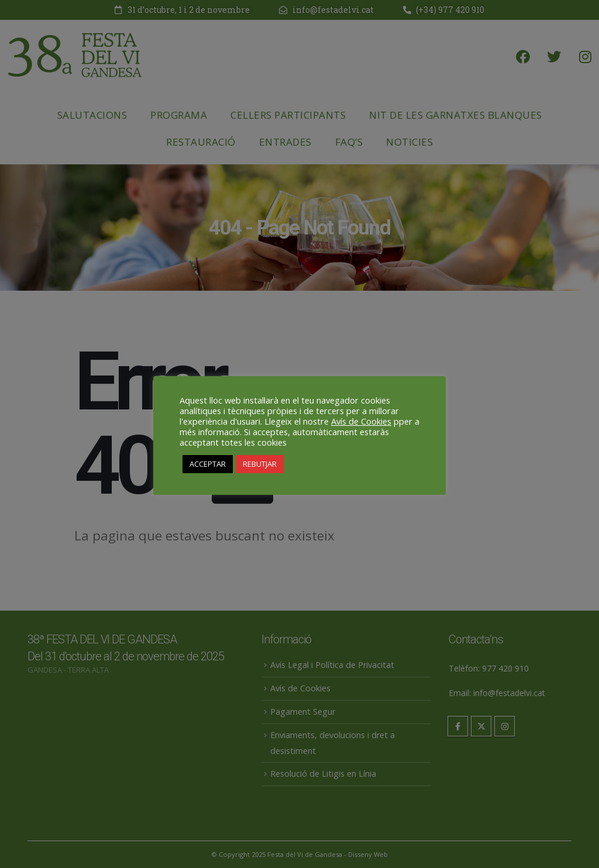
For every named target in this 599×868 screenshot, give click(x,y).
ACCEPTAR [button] (208, 464)
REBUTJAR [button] (260, 464)
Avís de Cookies (361, 421)
